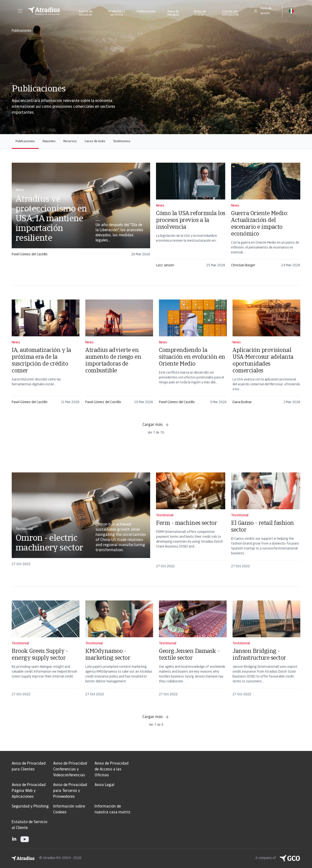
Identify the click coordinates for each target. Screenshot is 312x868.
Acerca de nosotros (86, 13)
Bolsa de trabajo (200, 13)
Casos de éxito (95, 141)
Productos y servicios (117, 13)
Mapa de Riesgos (173, 13)
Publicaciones (146, 12)
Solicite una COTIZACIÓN (230, 13)
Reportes (49, 141)
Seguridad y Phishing (30, 807)
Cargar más (156, 425)
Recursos (70, 141)
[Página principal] (44, 11)
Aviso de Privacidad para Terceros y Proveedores (70, 791)
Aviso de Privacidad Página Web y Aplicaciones (29, 791)
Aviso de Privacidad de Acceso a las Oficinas (112, 769)
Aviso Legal (104, 785)
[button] (20, 11)
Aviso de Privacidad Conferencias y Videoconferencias (70, 769)
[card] (81, 212)
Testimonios (122, 141)
